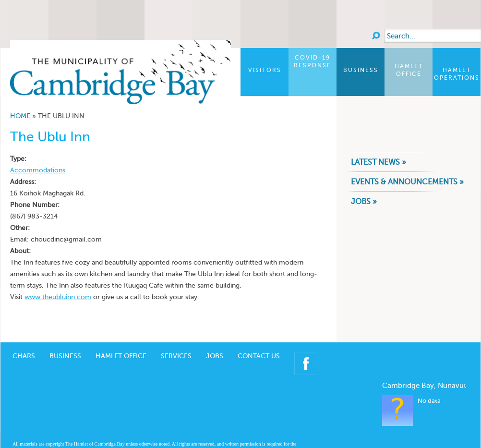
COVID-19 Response (313, 61)
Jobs (215, 356)
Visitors (265, 70)
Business (361, 70)
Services (176, 356)
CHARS (24, 356)
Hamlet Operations (457, 74)
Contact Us (259, 356)
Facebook (306, 363)
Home (20, 116)
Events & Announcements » (407, 182)
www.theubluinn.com (58, 297)
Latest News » (379, 162)
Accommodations (38, 170)
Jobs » (364, 201)
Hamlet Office (409, 70)
